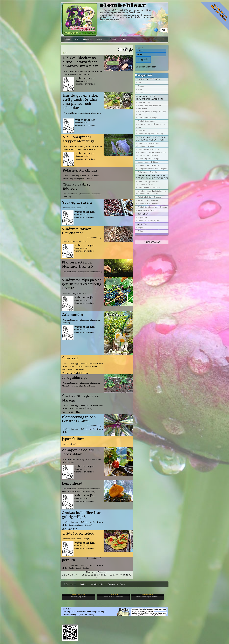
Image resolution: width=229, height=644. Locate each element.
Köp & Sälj (142, 224)
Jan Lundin (70, 529)
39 (120, 575)
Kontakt (68, 39)
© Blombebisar (70, 584)
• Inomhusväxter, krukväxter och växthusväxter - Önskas (151, 192)
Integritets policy (97, 584)
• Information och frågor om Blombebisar (149, 107)
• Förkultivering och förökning (150, 134)
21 (92, 575)
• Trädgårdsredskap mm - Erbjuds (152, 169)
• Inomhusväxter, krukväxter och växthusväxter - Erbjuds (151, 154)
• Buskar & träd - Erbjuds (148, 165)
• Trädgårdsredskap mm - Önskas (152, 207)
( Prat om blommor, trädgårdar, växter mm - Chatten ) (82, 195)
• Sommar (141, 86)
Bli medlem (141, 67)
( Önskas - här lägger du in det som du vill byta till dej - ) (82, 430)
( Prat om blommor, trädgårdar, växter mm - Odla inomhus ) (81, 461)
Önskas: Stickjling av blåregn (80, 398)
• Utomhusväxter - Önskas (148, 188)
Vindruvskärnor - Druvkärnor (78, 231)
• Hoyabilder (142, 217)
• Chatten (141, 130)
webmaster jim (85, 78)
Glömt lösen (151, 67)
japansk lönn (73, 439)
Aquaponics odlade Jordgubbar (78, 452)
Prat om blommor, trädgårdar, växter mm (149, 98)
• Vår (139, 83)
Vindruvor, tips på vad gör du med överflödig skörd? (82, 284)
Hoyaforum (142, 214)
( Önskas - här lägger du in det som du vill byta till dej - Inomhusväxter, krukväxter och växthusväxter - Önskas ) (82, 366)
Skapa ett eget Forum (116, 584)
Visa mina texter (82, 81)
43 (96, 578)
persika (68, 560)
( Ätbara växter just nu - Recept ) (76, 539)
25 (105, 575)
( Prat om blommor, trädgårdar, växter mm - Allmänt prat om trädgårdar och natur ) (81, 384)
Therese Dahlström (75, 373)
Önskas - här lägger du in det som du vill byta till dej (152, 177)
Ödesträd (70, 358)
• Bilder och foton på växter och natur (151, 126)
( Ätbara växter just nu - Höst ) (75, 208)
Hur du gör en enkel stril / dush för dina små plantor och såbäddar (81, 102)
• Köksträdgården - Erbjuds (149, 159)
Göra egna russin (77, 202)
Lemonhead (72, 483)
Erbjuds (113, 39)
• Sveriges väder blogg (147, 118)
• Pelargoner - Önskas (147, 210)
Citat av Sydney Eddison (77, 186)
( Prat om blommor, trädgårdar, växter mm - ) (82, 114)
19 (86, 575)
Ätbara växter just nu (149, 79)
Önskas (123, 39)
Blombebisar (123, 6)
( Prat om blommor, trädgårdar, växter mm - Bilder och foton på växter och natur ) (82, 148)
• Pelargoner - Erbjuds (147, 172)
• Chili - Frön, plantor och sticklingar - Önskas (148, 183)
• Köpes (140, 228)
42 (130, 575)
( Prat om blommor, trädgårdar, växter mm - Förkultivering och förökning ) (82, 73)
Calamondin (72, 315)
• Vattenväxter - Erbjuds (147, 162)
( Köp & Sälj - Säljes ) (71, 444)
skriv (77, 39)
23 (98, 575)
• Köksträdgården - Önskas (149, 197)
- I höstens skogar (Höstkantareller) (78, 614)
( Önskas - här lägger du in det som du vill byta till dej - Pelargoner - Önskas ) (81, 177)
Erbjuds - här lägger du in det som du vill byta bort (151, 139)
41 (127, 575)
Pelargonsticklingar (80, 170)
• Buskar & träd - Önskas (148, 204)
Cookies (83, 584)
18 (83, 575)
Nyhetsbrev (101, 39)
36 (111, 575)
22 (95, 575)
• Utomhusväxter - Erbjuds (148, 149)
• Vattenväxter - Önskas (147, 200)
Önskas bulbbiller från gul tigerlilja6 (82, 515)
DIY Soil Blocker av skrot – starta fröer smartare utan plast (80, 62)
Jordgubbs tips (75, 378)
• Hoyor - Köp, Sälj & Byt (148, 221)
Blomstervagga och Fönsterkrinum (79, 419)
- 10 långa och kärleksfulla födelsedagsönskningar (84, 612)
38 (117, 575)
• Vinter (140, 93)
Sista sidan (102, 572)
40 (124, 575)
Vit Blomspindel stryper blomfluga (79, 139)
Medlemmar (87, 39)
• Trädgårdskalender (146, 121)
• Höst (139, 89)
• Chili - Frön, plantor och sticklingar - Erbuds (148, 145)
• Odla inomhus (143, 102)
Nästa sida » (91, 572)
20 (89, 575)
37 (114, 575)
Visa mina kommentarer (85, 84)
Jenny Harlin (71, 412)
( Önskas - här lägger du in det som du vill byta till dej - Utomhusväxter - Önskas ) (82, 407)
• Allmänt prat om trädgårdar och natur (151, 113)
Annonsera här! (152, 242)
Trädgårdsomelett (78, 533)
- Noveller (66, 609)
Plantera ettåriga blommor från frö (77, 264)
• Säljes (140, 231)
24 (102, 575)
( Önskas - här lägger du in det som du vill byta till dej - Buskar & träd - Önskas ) (82, 567)
